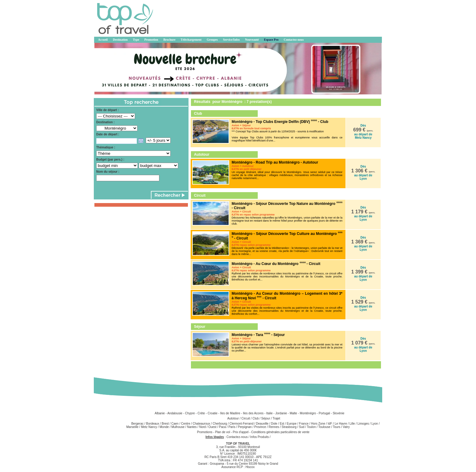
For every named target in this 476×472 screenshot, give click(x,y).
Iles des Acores (253, 413)
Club (256, 418)
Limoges (363, 424)
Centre (185, 424)
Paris (232, 427)
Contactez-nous (237, 437)
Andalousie (175, 413)
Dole (274, 424)
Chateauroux (201, 424)
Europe (292, 424)
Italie (269, 413)
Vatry (346, 427)
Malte (293, 413)
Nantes (192, 427)
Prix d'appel (241, 432)
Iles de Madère (230, 413)
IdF (330, 424)
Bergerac (137, 424)
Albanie (160, 413)
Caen (175, 424)
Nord (202, 427)
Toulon (311, 427)
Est (282, 424)
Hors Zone (318, 424)
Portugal (324, 413)
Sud (302, 427)
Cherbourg (220, 424)
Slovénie (338, 413)
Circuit (246, 418)
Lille (352, 424)
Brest (165, 424)
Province (260, 427)
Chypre (190, 413)
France (304, 424)
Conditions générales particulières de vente (280, 432)
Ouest (212, 427)
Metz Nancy (149, 427)
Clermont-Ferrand (241, 424)
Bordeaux (153, 424)
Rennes (274, 427)
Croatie (212, 413)
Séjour (266, 418)
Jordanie (281, 413)
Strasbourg (289, 427)
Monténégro (308, 413)
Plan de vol (223, 432)
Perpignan (245, 427)
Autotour (233, 418)
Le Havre (341, 424)
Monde (164, 427)
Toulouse (324, 427)
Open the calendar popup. (141, 141)
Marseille (132, 427)
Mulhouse (178, 427)
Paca (222, 427)
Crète (201, 413)
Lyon (375, 424)
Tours (337, 427)
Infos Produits (259, 437)
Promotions (205, 432)
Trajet (276, 418)
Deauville (262, 424)
